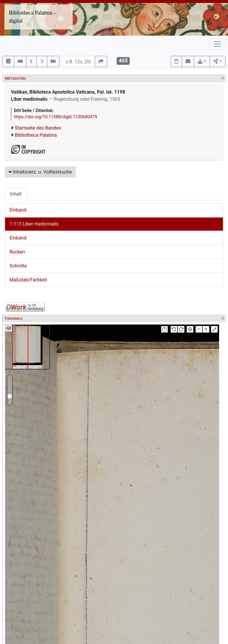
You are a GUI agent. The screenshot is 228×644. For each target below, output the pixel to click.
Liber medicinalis (34, 224)
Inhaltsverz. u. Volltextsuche (40, 172)
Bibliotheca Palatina (36, 135)
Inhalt (16, 194)
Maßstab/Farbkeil (28, 280)
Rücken (17, 252)
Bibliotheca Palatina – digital (33, 17)
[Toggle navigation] (217, 44)
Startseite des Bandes (38, 128)
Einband (18, 210)
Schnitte (18, 266)
